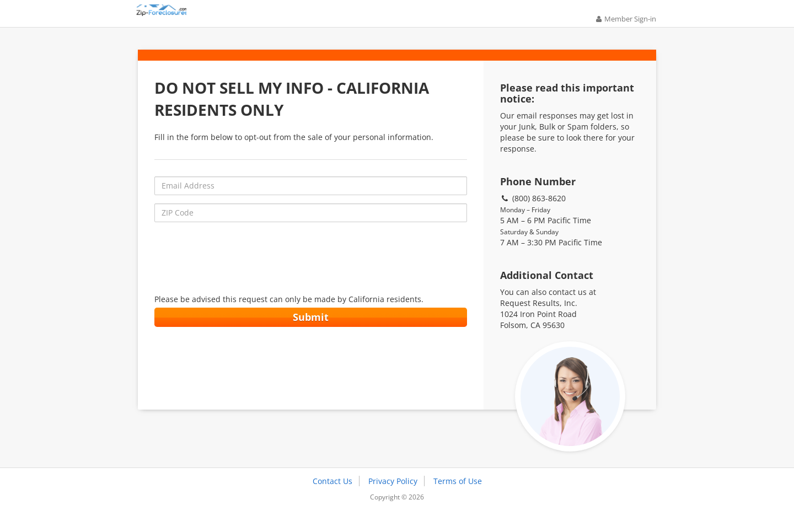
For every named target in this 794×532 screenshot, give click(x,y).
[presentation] (310, 273)
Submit (311, 331)
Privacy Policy (393, 498)
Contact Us (332, 498)
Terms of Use (458, 498)
